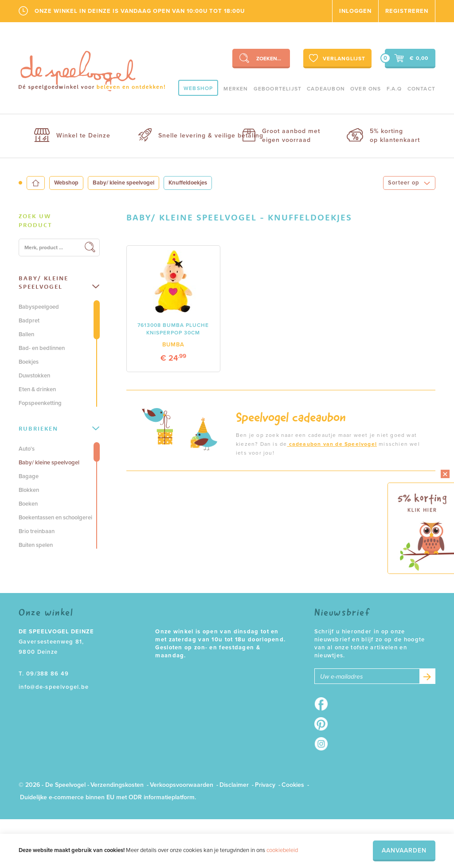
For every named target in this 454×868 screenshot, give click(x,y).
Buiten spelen (36, 545)
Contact (421, 89)
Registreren (407, 11)
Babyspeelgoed (39, 307)
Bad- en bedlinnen (42, 348)
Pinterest (324, 724)
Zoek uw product (35, 220)
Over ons (366, 89)
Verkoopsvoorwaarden (182, 785)
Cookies (293, 785)
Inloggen (355, 11)
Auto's (27, 449)
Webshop (198, 88)
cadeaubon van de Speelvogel (332, 444)
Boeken (28, 504)
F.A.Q (394, 89)
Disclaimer (234, 785)
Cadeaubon (326, 89)
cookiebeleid (282, 850)
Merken (236, 89)
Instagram (324, 744)
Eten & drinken (37, 389)
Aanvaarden (404, 850)
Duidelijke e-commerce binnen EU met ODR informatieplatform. (108, 797)
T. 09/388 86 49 (44, 674)
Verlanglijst (336, 58)
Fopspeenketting (40, 403)
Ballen (26, 334)
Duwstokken (34, 376)
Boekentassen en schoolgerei (55, 518)
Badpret (29, 321)
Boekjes (29, 362)
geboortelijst (278, 89)
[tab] (59, 221)
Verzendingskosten (117, 785)
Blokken (29, 490)
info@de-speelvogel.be (54, 687)
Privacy (265, 785)
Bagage (29, 476)
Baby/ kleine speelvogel (123, 183)
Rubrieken (59, 428)
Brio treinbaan (37, 531)
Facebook (324, 704)
